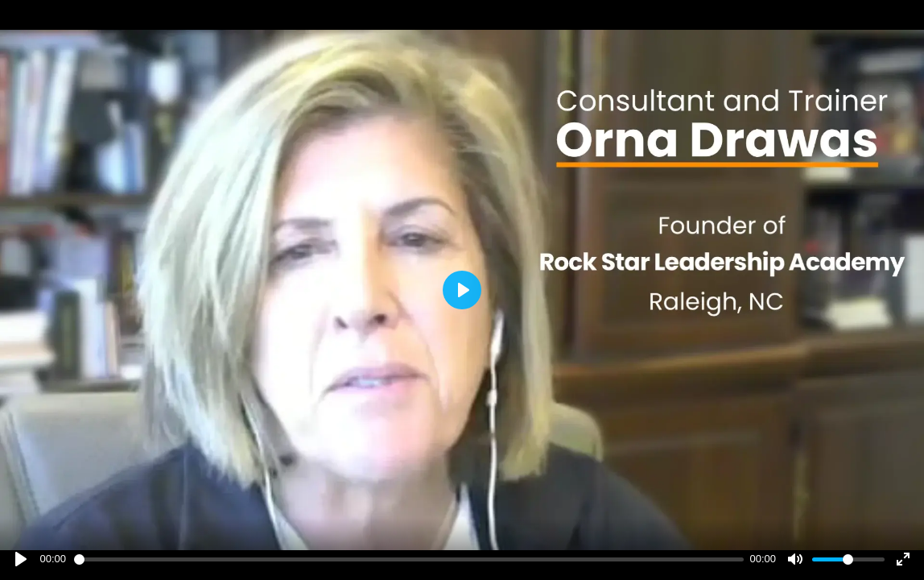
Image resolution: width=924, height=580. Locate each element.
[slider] (409, 559)
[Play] (21, 559)
